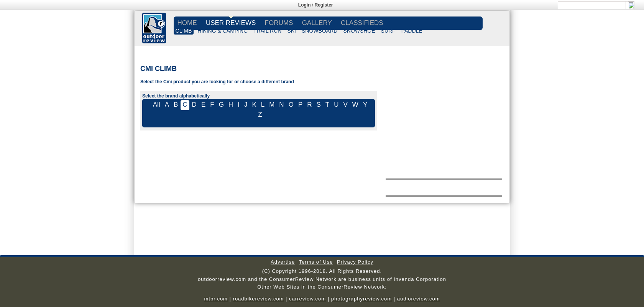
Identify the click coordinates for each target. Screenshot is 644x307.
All (157, 105)
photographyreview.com (361, 299)
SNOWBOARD (320, 31)
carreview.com (307, 299)
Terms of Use (316, 262)
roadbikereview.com (259, 299)
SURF (388, 31)
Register (324, 5)
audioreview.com (419, 299)
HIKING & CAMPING (223, 31)
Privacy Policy (355, 262)
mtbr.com (216, 299)
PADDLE (412, 31)
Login (305, 5)
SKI (292, 31)
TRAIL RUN (267, 31)
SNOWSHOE (359, 31)
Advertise (283, 262)
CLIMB (184, 31)
